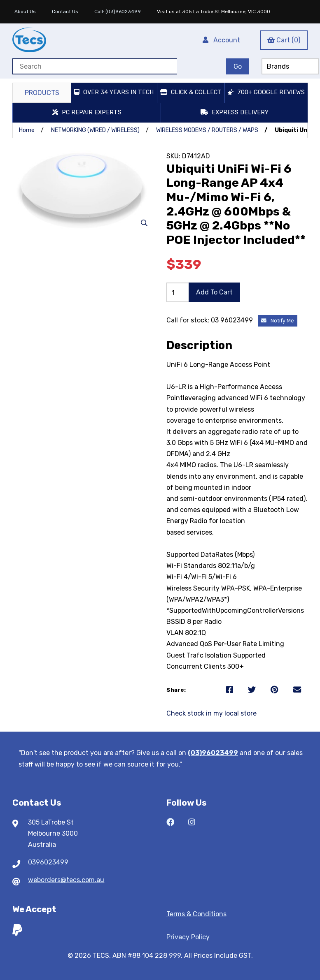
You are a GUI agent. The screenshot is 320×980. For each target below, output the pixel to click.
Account (221, 40)
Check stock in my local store (211, 713)
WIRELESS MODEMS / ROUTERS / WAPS (207, 130)
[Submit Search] (238, 66)
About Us (25, 12)
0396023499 (48, 862)
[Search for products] (95, 66)
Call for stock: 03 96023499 (210, 320)
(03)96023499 (213, 753)
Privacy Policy (188, 937)
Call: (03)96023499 (118, 12)
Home (27, 130)
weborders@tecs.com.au (66, 880)
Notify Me (278, 321)
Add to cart (214, 292)
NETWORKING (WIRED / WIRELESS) (95, 130)
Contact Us (65, 12)
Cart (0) (284, 40)
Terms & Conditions (196, 914)
